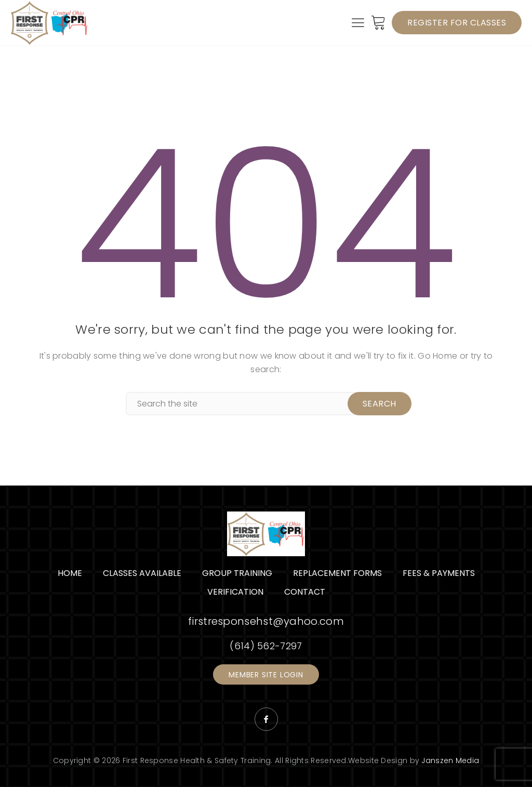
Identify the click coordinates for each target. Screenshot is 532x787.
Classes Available (142, 573)
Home (70, 573)
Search (379, 403)
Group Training (237, 573)
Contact (305, 591)
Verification (235, 591)
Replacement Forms (337, 573)
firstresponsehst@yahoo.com (266, 621)
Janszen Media (450, 760)
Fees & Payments (439, 573)
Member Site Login (266, 674)
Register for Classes (457, 22)
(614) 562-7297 (266, 645)
